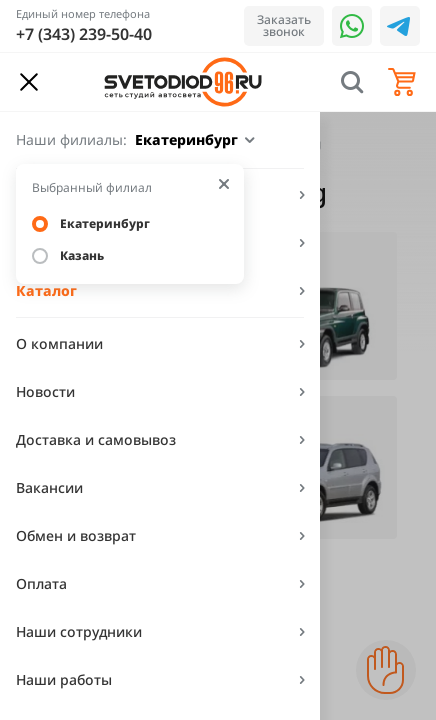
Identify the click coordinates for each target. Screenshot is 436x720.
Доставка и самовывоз (96, 439)
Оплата (41, 583)
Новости (45, 391)
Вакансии (49, 487)
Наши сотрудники (79, 631)
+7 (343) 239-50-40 (84, 34)
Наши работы (64, 679)
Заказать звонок (284, 25)
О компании (59, 343)
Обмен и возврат (76, 535)
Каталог (46, 290)
